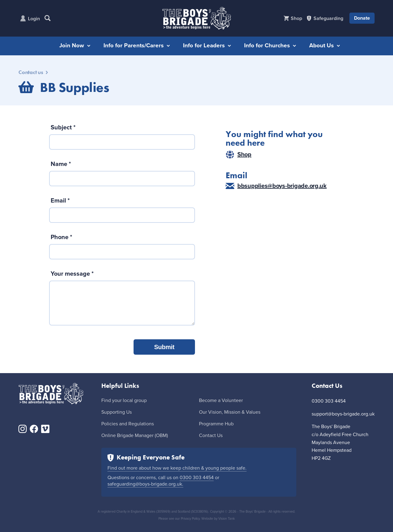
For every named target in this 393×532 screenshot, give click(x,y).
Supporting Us (117, 412)
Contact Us (211, 435)
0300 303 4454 (197, 478)
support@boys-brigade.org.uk (343, 414)
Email (60, 201)
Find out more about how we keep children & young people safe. (177, 468)
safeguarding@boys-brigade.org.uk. (145, 484)
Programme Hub (216, 424)
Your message (72, 274)
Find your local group (124, 400)
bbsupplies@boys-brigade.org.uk (276, 186)
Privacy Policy (190, 519)
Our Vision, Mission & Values (230, 412)
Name (61, 164)
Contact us (33, 72)
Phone (61, 237)
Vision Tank (227, 519)
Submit (164, 347)
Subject (63, 128)
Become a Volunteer (221, 400)
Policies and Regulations (128, 424)
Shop (239, 155)
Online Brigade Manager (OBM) (135, 435)
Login (34, 19)
